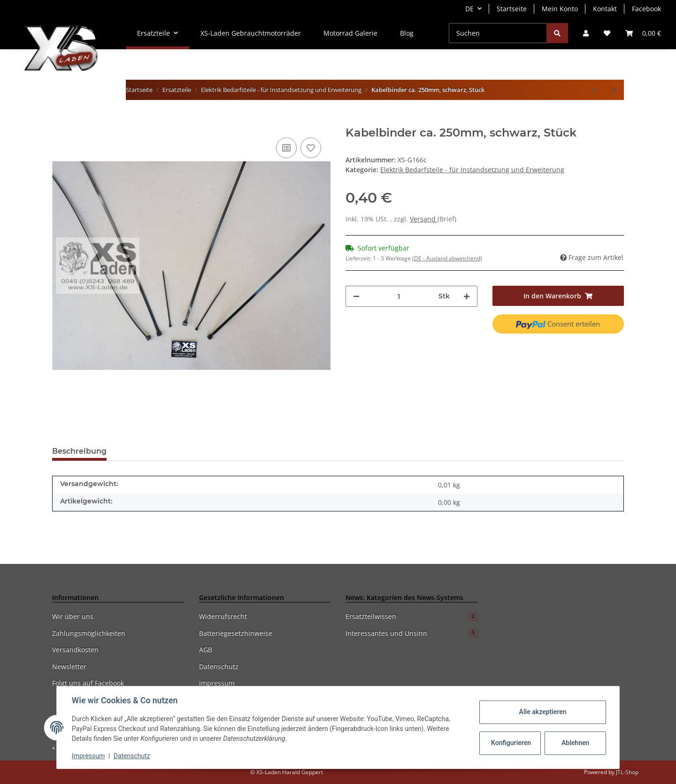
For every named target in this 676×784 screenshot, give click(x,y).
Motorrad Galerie (350, 33)
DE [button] (469, 9)
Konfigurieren (511, 743)
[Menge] (399, 296)
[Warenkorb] (643, 33)
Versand (424, 219)
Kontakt (605, 9)
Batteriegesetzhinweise (236, 633)
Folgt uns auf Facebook (88, 683)
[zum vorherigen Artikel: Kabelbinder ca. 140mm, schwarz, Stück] (595, 90)
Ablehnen (575, 743)
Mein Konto (560, 9)
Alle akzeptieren (542, 712)
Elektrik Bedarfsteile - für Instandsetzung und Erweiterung (472, 170)
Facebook (646, 9)
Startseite (512, 9)
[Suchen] (498, 33)
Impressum (217, 683)
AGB (206, 650)
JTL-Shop (627, 772)
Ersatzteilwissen (411, 616)
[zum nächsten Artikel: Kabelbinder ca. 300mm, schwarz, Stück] (614, 90)
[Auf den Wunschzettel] (311, 148)
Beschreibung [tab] (79, 451)
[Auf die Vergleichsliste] (286, 148)
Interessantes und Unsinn (411, 633)
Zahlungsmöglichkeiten (89, 633)
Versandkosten (75, 650)
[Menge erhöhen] (467, 296)
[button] (586, 33)
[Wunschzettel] (607, 33)
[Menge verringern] (356, 296)
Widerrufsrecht (223, 616)
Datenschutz (219, 666)
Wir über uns (73, 616)
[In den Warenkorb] (60, 121)
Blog (407, 33)
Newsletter (69, 666)
